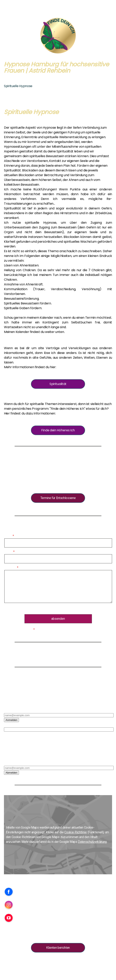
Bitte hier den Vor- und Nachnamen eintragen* (34, 725)
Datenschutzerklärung (65, 609)
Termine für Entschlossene (58, 498)
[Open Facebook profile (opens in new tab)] (9, 892)
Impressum (10, 962)
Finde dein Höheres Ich (58, 430)
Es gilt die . (58, 609)
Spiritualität (58, 384)
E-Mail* (9, 710)
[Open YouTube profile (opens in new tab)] (9, 918)
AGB (20, 962)
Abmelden (11, 773)
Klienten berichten (58, 948)
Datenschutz (54, 962)
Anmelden (11, 720)
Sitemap (86, 962)
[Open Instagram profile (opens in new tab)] (9, 905)
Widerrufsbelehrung (35, 962)
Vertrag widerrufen (17, 966)
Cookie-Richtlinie (76, 832)
